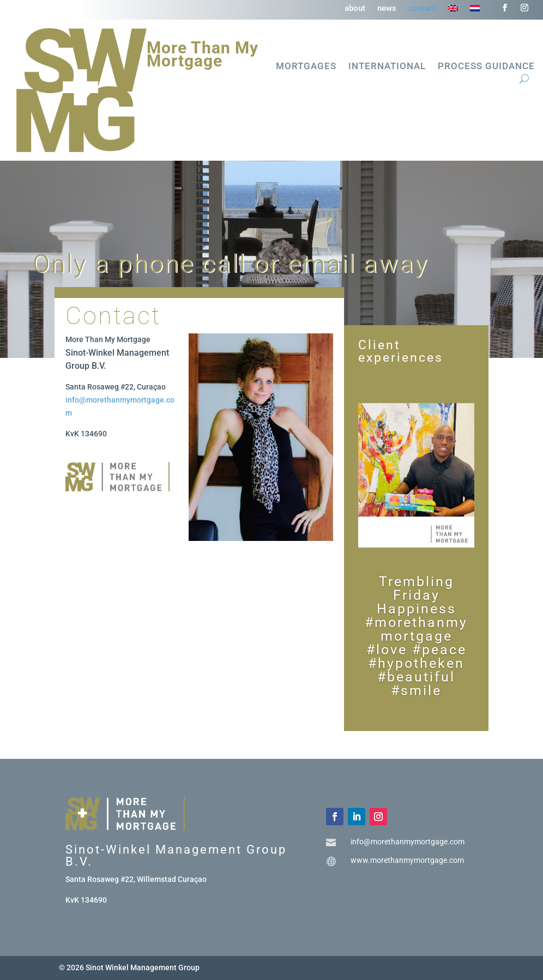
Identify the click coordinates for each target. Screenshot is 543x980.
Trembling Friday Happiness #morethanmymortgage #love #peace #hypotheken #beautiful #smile (416, 636)
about (355, 9)
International (387, 67)
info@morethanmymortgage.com (408, 842)
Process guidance (486, 67)
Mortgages (306, 67)
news (387, 9)
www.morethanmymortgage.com (407, 860)
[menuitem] (453, 10)
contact (422, 9)
